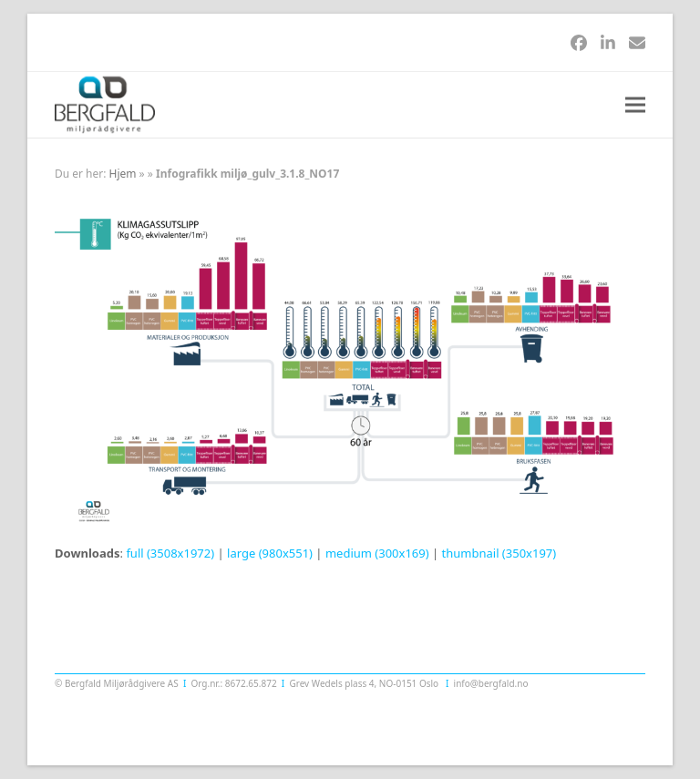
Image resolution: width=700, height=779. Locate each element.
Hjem (123, 174)
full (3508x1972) (170, 553)
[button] (635, 105)
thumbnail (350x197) (499, 553)
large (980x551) (270, 553)
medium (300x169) (377, 553)
